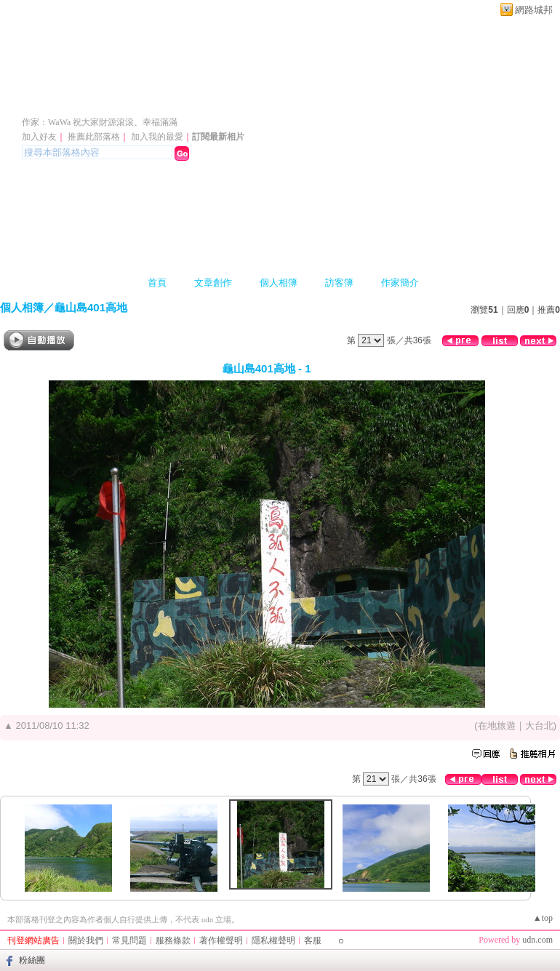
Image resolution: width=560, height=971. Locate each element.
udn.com (537, 940)
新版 (223, 101)
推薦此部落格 (94, 137)
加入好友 (39, 137)
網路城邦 (534, 10)
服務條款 (173, 940)
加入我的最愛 (157, 137)
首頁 (157, 283)
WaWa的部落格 (92, 101)
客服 (313, 940)
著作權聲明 (221, 940)
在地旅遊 (497, 726)
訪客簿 (339, 283)
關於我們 (86, 940)
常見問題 (129, 940)
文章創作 (213, 283)
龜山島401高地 (91, 307)
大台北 (539, 726)
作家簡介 (400, 283)
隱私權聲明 (273, 940)
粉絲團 (32, 960)
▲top (543, 918)
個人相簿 (279, 283)
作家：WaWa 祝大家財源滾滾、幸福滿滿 (100, 122)
